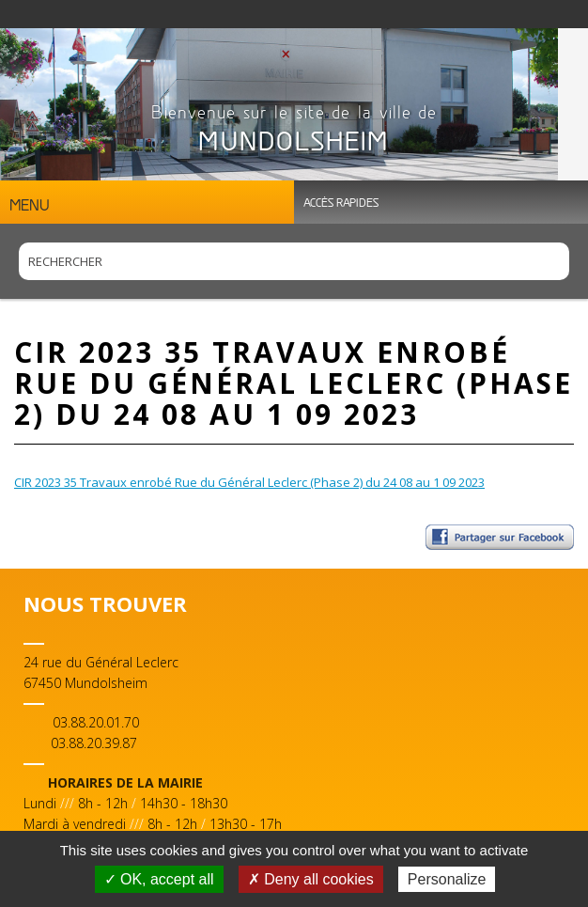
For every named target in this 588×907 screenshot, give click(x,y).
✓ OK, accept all (159, 879)
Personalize (447, 879)
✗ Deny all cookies (311, 879)
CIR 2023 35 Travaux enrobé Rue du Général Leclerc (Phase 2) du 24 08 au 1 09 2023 (249, 482)
